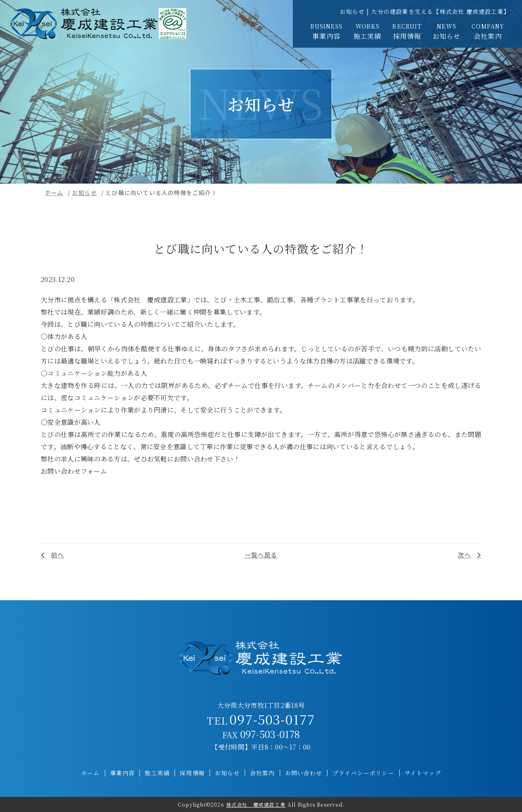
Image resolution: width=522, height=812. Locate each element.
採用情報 (407, 31)
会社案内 (488, 31)
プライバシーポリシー (363, 773)
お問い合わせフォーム (74, 471)
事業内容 (326, 31)
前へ (58, 555)
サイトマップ (423, 773)
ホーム (54, 193)
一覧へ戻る (261, 555)
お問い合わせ (304, 773)
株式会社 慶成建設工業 (256, 804)
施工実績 (367, 31)
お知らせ (447, 31)
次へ (464, 555)
